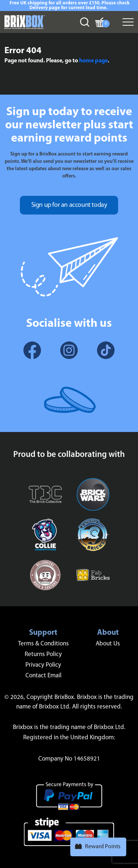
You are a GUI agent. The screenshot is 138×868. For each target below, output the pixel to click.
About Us (108, 644)
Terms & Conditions (43, 644)
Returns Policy (43, 654)
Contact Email (43, 676)
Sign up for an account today (69, 205)
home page (93, 61)
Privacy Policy (43, 665)
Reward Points (103, 847)
